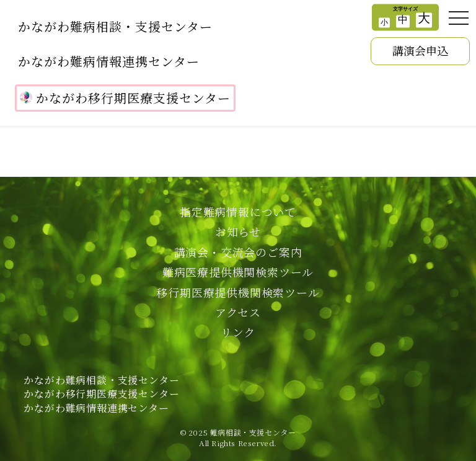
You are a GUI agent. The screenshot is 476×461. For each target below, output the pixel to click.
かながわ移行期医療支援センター (125, 98)
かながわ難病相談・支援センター (115, 26)
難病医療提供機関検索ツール (238, 272)
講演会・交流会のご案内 (238, 252)
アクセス (238, 312)
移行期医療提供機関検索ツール (238, 292)
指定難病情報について (238, 212)
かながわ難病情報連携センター (109, 61)
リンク (238, 332)
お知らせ (238, 231)
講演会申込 (420, 50)
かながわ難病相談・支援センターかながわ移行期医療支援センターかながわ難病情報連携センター (101, 394)
